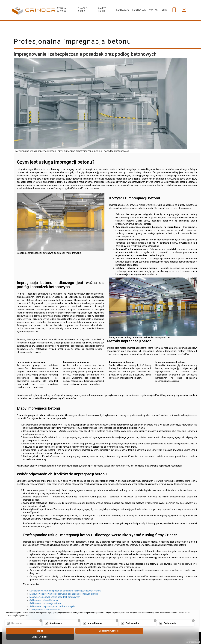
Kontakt (151, 10)
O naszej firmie (82, 10)
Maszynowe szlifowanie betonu (45, 610)
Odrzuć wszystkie (165, 637)
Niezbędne (17, 629)
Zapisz (37, 637)
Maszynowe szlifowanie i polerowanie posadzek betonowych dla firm (64, 594)
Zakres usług (100, 10)
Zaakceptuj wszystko (101, 637)
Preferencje (170, 629)
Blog (163, 10)
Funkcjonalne (133, 629)
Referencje (136, 10)
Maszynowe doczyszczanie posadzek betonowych (55, 597)
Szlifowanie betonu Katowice (44, 600)
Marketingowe (95, 629)
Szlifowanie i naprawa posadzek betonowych (52, 606)
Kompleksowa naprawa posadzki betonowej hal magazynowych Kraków (65, 591)
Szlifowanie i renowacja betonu (45, 603)
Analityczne (56, 629)
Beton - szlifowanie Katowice (44, 613)
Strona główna (62, 10)
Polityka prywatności (20, 621)
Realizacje (119, 10)
